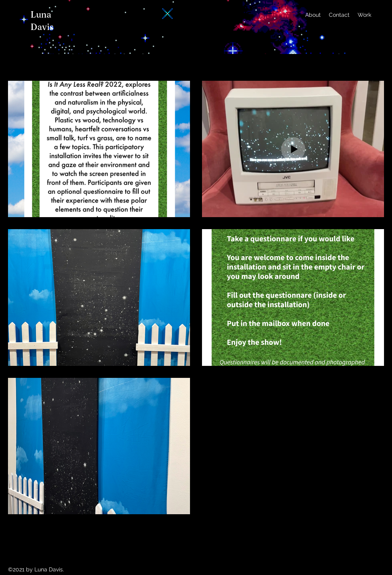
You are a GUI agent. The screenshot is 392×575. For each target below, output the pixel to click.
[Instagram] (381, 15)
